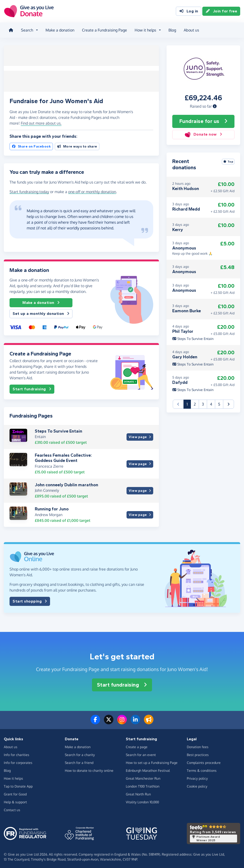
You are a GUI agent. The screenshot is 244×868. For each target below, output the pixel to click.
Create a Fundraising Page (104, 30)
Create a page (137, 745)
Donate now (203, 133)
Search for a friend (79, 761)
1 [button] (189, 402)
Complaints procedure (204, 761)
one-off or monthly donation (92, 190)
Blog (171, 30)
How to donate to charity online (89, 769)
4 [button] (211, 402)
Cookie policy (197, 785)
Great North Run (138, 792)
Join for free (221, 11)
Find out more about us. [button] (41, 122)
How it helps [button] (144, 30)
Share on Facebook (31, 145)
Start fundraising (32, 388)
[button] (215, 105)
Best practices (198, 753)
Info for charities (17, 753)
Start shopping (30, 600)
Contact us (12, 808)
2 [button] (195, 402)
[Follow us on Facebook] (95, 721)
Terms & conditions (202, 769)
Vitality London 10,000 (142, 800)
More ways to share (77, 145)
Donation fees (198, 745)
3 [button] (203, 402)
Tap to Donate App (18, 785)
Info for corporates (18, 761)
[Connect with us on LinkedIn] (135, 721)
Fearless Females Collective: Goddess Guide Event (63, 456)
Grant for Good (15, 792)
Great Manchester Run (143, 777)
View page (140, 436)
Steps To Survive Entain (58, 430)
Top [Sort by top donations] (228, 160)
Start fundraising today (29, 190)
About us (190, 30)
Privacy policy (197, 777)
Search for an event (141, 753)
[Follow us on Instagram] (122, 721)
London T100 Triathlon (143, 785)
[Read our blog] (149, 721)
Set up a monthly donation (41, 312)
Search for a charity (80, 753)
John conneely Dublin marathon (66, 483)
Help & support (15, 800)
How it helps (13, 777)
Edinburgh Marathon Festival (148, 769)
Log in (189, 11)
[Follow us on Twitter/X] (109, 721)
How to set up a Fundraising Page (152, 761)
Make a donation (59, 30)
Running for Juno (52, 508)
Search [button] (26, 30)
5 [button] (219, 402)
